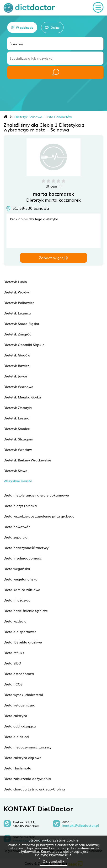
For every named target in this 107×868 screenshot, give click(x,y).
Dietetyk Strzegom (18, 439)
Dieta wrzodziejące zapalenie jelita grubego (39, 516)
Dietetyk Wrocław (18, 450)
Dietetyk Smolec (17, 429)
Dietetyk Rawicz (16, 366)
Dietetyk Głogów (17, 355)
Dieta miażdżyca (17, 600)
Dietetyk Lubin (15, 282)
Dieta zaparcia (16, 537)
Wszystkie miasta (18, 481)
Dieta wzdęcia (15, 621)
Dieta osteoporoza (19, 674)
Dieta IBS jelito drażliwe (23, 642)
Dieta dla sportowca (20, 632)
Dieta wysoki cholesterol (23, 695)
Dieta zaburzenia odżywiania (27, 779)
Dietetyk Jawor (15, 376)
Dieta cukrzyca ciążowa (23, 758)
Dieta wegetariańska (21, 579)
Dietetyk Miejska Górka (22, 397)
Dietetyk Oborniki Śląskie (24, 345)
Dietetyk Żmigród (18, 334)
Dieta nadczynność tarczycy (26, 548)
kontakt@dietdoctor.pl (81, 826)
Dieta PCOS (13, 684)
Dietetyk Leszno (16, 418)
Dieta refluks (14, 653)
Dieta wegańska (17, 569)
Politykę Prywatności (53, 855)
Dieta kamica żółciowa (22, 590)
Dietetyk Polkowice (19, 303)
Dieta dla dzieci (16, 737)
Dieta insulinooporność (23, 558)
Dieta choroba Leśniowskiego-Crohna (34, 789)
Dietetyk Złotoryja (18, 408)
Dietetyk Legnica (17, 313)
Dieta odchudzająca (20, 726)
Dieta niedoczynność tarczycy (27, 747)
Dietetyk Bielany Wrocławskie (27, 460)
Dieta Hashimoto (17, 768)
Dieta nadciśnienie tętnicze (26, 611)
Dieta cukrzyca (15, 716)
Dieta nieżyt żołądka (20, 506)
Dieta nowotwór (17, 527)
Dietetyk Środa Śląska (21, 324)
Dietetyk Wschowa (19, 387)
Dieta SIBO (12, 663)
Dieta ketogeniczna (19, 705)
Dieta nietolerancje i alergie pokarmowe (36, 495)
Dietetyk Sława (16, 471)
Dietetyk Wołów (16, 292)
